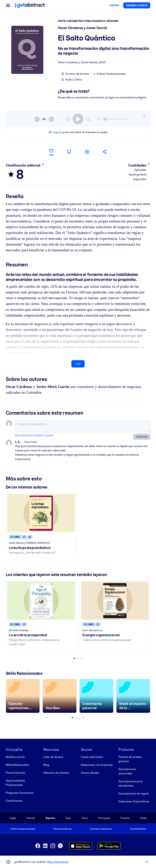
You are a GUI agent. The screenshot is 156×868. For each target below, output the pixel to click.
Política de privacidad (23, 829)
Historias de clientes (56, 773)
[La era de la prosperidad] (41, 601)
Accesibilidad (138, 829)
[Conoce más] (43, 164)
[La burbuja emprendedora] (41, 513)
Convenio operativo (101, 829)
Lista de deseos (53, 757)
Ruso (68, 818)
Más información (58, 862)
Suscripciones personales (127, 771)
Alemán (31, 818)
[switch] (78, 119)
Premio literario (15, 773)
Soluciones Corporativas (134, 801)
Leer (78, 364)
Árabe (143, 818)
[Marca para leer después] (69, 152)
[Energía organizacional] (115, 601)
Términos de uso (62, 829)
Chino (85, 818)
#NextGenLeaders (17, 765)
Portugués (104, 818)
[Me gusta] (51, 152)
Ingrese (57, 132)
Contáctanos (14, 801)
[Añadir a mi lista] (87, 152)
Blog (46, 765)
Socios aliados (90, 773)
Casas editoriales (92, 757)
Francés (125, 818)
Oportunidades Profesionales (15, 783)
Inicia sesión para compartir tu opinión (34, 435)
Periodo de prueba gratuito (130, 759)
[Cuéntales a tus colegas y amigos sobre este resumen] (105, 152)
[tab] (74, 658)
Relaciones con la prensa (97, 765)
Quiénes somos (15, 757)
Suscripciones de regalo (134, 793)
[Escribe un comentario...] (83, 426)
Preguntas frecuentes (20, 793)
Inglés (13, 818)
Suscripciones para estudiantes (131, 783)
